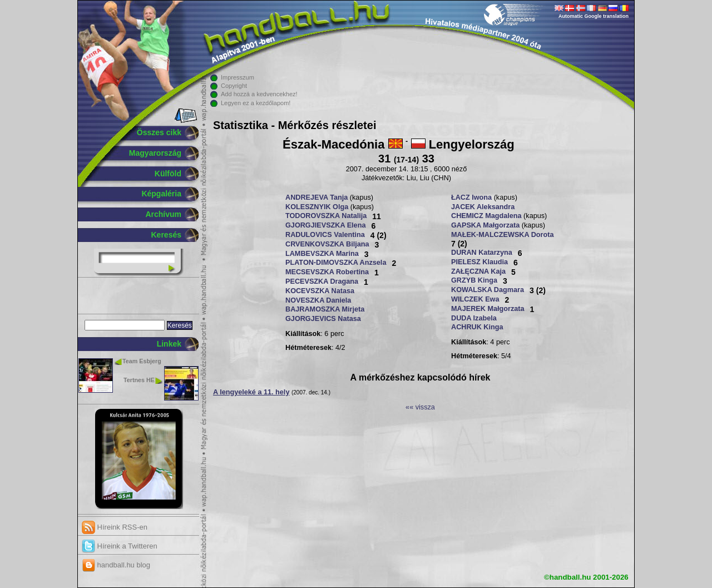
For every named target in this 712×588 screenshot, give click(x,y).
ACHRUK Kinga (477, 327)
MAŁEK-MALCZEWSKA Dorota (502, 235)
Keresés (167, 235)
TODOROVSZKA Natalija (326, 216)
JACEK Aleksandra (483, 207)
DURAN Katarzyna (482, 253)
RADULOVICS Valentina (325, 235)
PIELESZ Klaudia (479, 262)
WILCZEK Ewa (475, 299)
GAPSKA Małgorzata (485, 225)
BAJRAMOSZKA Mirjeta (325, 309)
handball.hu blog (116, 565)
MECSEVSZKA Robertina (327, 272)
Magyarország (155, 153)
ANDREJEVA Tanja (317, 197)
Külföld (168, 174)
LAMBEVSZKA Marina (322, 254)
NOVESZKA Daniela (318, 300)
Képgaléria (161, 194)
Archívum (163, 214)
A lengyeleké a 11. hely (251, 392)
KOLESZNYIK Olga (317, 207)
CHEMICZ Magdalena (486, 216)
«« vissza (420, 407)
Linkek (169, 344)
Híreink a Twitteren (120, 546)
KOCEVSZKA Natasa (320, 291)
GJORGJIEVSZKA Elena (325, 225)
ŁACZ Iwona (471, 197)
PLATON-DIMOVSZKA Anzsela (336, 263)
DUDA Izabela (474, 318)
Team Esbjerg (142, 361)
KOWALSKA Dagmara (488, 290)
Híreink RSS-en (115, 527)
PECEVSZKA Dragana (322, 281)
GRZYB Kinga (474, 280)
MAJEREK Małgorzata (488, 309)
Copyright (234, 86)
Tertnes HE (139, 380)
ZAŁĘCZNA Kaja (478, 271)
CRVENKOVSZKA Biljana (327, 244)
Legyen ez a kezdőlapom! (256, 103)
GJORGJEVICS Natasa (323, 319)
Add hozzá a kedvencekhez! (259, 94)
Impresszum (238, 77)
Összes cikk (159, 132)
